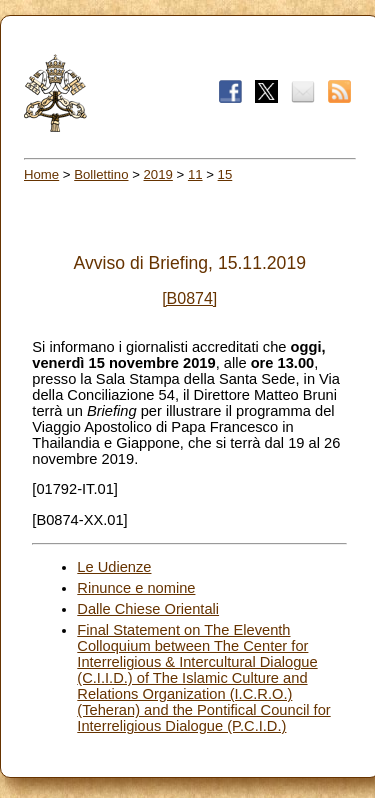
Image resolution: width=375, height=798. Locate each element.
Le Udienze (114, 567)
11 (195, 174)
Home (41, 174)
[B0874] (189, 298)
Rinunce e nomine (136, 588)
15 (225, 174)
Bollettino (101, 174)
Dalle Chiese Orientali (148, 609)
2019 (158, 174)
